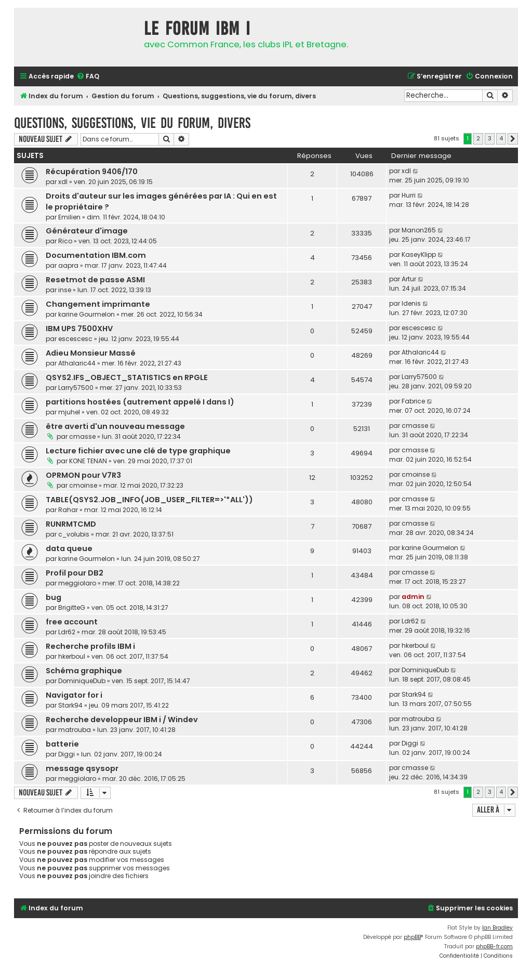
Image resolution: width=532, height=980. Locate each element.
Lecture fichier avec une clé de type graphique (138, 451)
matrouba (75, 730)
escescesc (75, 339)
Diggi (66, 754)
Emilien (69, 217)
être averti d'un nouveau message (115, 426)
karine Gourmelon (87, 314)
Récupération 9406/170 (92, 172)
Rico (65, 241)
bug (54, 597)
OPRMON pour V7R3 (83, 475)
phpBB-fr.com (494, 946)
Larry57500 (76, 388)
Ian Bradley (497, 928)
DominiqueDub (82, 681)
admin (413, 597)
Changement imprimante (98, 304)
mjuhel (69, 412)
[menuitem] (88, 77)
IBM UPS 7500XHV (79, 329)
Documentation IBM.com (96, 255)
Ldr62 (67, 632)
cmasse (82, 436)
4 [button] (501, 138)
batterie (62, 744)
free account (72, 622)
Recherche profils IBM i (90, 646)
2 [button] (478, 138)
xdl (63, 182)
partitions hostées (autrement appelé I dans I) (140, 402)
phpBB (412, 937)
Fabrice (413, 401)
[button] (513, 139)
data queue (69, 548)
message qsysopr (82, 768)
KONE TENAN (88, 461)
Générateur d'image (87, 231)
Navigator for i (74, 695)
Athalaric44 (77, 363)
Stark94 (70, 705)
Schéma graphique (84, 671)
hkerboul (72, 656)
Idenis (411, 303)
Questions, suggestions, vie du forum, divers (132, 123)
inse (65, 290)
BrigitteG (72, 607)
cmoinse (83, 485)
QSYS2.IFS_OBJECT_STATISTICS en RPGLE (127, 377)
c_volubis (74, 534)
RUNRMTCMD (71, 524)
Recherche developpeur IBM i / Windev (122, 720)
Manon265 (419, 230)
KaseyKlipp (419, 254)
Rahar (68, 510)
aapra (68, 265)
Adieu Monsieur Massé (91, 353)
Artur (409, 279)
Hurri (409, 195)
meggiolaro (77, 583)
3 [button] (490, 138)
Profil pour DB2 (75, 573)
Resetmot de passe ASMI (95, 280)
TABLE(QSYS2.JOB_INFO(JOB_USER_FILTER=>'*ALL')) (149, 500)
